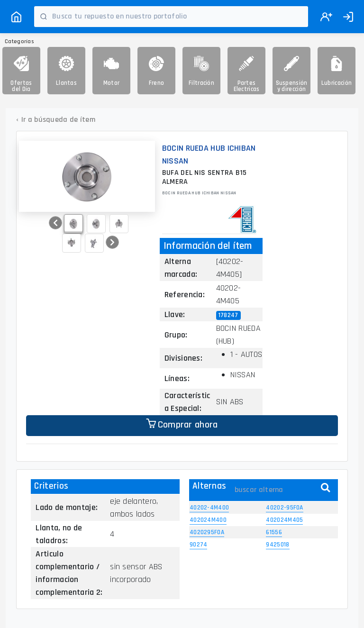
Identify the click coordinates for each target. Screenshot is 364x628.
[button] (55, 223)
